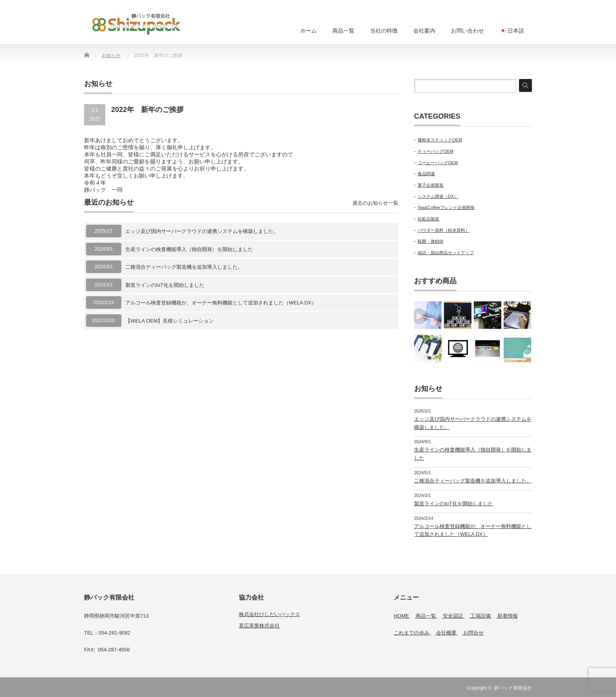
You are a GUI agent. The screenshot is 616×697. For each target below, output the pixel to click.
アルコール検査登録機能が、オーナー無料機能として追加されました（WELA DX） (221, 303)
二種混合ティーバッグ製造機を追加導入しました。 (184, 267)
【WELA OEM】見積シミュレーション (170, 321)
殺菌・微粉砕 (431, 241)
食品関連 (426, 174)
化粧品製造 (428, 219)
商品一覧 (343, 31)
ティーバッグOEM (435, 151)
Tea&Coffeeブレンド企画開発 (446, 207)
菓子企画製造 (431, 185)
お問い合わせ (467, 31)
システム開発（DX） (438, 196)
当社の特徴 (384, 31)
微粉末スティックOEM (440, 140)
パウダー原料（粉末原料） (444, 230)
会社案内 (424, 31)
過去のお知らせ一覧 (375, 203)
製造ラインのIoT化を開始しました (165, 285)
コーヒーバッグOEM (438, 163)
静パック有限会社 (513, 688)
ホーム (308, 31)
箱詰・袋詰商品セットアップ (446, 253)
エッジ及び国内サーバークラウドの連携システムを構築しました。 (202, 231)
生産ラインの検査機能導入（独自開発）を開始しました (189, 249)
